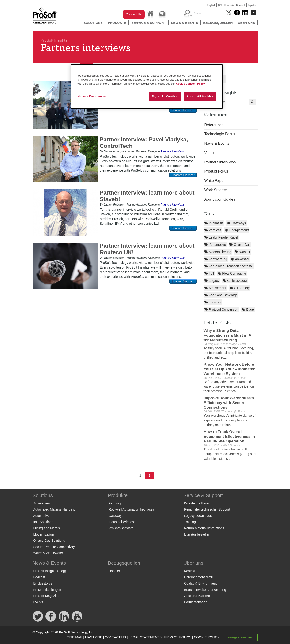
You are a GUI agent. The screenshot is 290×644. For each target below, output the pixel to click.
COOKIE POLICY (207, 637)
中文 (220, 5)
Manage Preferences (240, 637)
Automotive (215, 245)
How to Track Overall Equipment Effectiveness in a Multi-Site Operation (229, 436)
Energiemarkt (237, 230)
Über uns (246, 23)
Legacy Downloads (198, 516)
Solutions (93, 23)
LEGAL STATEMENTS (145, 637)
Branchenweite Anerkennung (205, 590)
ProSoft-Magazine (46, 596)
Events (38, 602)
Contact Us (134, 14)
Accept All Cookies (200, 96)
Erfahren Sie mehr (183, 110)
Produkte (117, 23)
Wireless (213, 230)
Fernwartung (216, 259)
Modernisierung (218, 252)
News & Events (185, 23)
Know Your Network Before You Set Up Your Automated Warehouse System (230, 369)
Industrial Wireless (122, 522)
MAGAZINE (94, 637)
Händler (114, 571)
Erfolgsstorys (43, 583)
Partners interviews (220, 162)
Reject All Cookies (165, 96)
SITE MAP (75, 637)
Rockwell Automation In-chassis (132, 509)
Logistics (213, 302)
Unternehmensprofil (198, 577)
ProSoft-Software (121, 528)
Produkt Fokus (216, 171)
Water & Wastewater (48, 553)
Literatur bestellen (197, 534)
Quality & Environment (200, 583)
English (211, 5)
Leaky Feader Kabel (221, 237)
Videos (210, 153)
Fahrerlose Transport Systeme (229, 266)
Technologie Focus (220, 134)
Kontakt (190, 571)
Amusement (215, 288)
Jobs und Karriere (197, 596)
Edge (248, 309)
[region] (147, 86)
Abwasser (240, 259)
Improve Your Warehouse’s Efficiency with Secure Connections (229, 403)
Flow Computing (232, 273)
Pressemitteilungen (47, 590)
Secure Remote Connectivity (54, 547)
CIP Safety (240, 288)
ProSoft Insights (54, 40)
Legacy (212, 281)
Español (252, 5)
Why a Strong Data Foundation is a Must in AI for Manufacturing (228, 335)
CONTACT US (115, 637)
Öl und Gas (240, 245)
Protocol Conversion (221, 309)
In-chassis (214, 223)
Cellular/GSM (235, 281)
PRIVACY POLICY (178, 637)
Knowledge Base (196, 503)
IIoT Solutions (43, 522)
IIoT (209, 273)
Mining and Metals (47, 528)
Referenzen (214, 125)
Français (229, 5)
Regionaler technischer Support (207, 509)
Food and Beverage (221, 295)
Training (190, 522)
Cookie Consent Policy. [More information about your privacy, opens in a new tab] (191, 84)
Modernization (44, 534)
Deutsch (241, 5)
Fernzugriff (116, 503)
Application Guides (220, 199)
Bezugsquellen (218, 23)
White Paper (215, 181)
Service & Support (149, 23)
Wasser (243, 252)
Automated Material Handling (55, 509)
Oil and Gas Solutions (49, 541)
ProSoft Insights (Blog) (50, 571)
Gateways (236, 223)
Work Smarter (216, 190)
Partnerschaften (196, 602)
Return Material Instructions (204, 528)
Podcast (39, 577)
